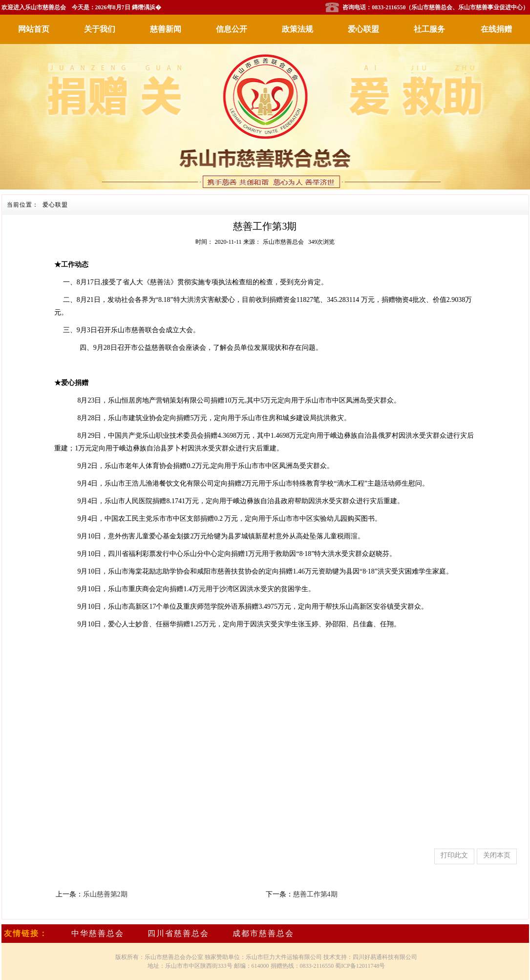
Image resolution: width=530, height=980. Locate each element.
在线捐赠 (496, 29)
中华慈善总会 (98, 933)
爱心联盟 (363, 29)
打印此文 (454, 855)
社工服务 (429, 29)
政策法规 (297, 29)
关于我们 (100, 29)
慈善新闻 (166, 29)
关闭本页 (497, 855)
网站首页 (34, 29)
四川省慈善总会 (178, 933)
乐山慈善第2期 (105, 894)
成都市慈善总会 (263, 933)
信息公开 (232, 29)
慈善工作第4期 (315, 894)
